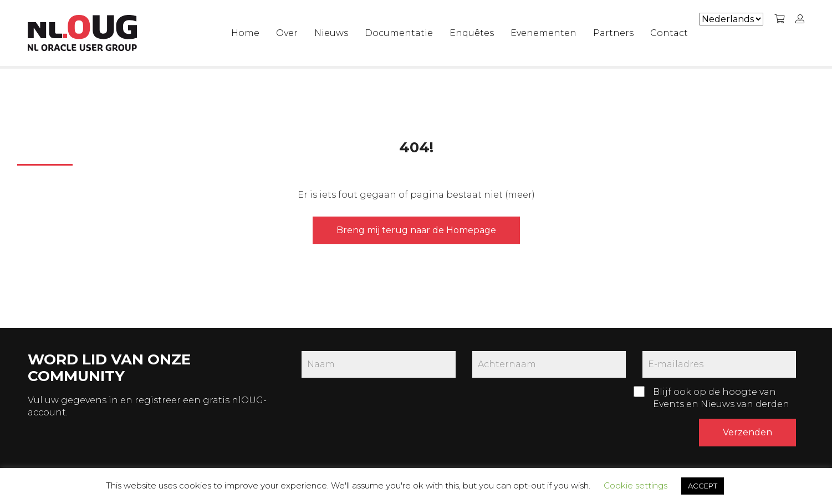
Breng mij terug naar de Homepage (416, 230)
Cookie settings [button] (636, 485)
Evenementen (543, 33)
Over (287, 33)
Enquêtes (472, 33)
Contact (669, 33)
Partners (613, 33)
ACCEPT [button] (703, 486)
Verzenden (747, 432)
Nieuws (331, 33)
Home (245, 33)
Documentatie (399, 33)
